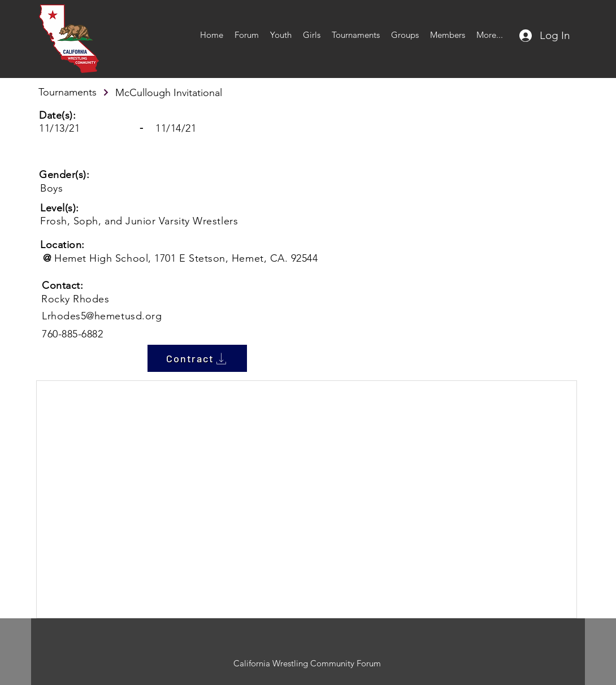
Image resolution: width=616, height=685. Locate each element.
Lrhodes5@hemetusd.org (102, 316)
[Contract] (197, 358)
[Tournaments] (74, 92)
